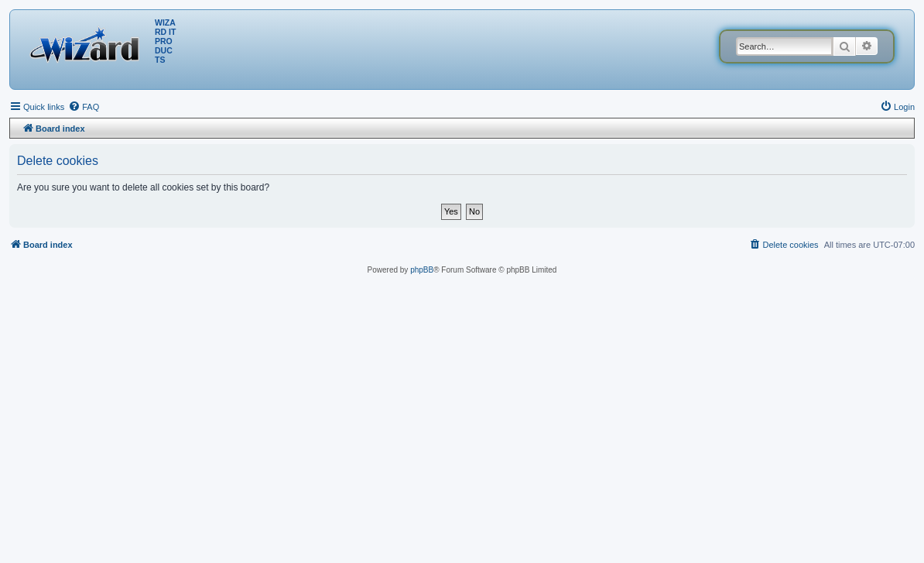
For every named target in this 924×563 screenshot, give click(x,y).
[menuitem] (84, 107)
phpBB (422, 270)
